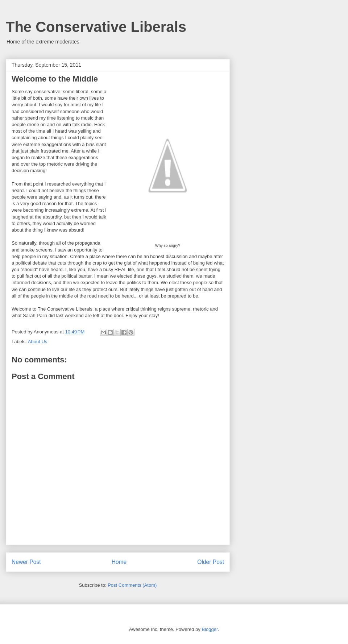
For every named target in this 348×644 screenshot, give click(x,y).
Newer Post (26, 562)
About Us (38, 342)
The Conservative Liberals (96, 27)
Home (119, 562)
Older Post (211, 562)
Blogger (210, 629)
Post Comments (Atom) (132, 585)
